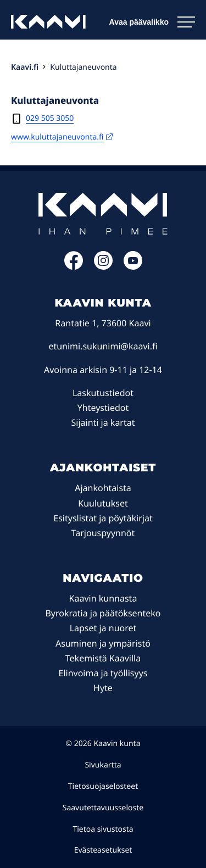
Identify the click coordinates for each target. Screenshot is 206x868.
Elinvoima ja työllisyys (103, 673)
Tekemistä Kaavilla (103, 658)
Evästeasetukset (103, 850)
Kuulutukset (103, 503)
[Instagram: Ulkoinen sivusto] (103, 266)
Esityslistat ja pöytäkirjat (103, 518)
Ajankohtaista (103, 488)
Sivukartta (103, 765)
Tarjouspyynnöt (103, 533)
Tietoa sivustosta (103, 829)
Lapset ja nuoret (103, 628)
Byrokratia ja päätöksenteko (103, 613)
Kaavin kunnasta (103, 598)
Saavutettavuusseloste (103, 808)
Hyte (103, 688)
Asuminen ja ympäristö (103, 643)
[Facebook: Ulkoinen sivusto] (74, 266)
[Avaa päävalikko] (152, 22)
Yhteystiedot (103, 408)
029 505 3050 (50, 118)
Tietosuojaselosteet (103, 786)
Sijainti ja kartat (103, 422)
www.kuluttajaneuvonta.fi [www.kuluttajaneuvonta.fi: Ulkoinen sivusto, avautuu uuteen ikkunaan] (62, 137)
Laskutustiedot (103, 393)
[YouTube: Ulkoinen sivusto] (133, 266)
